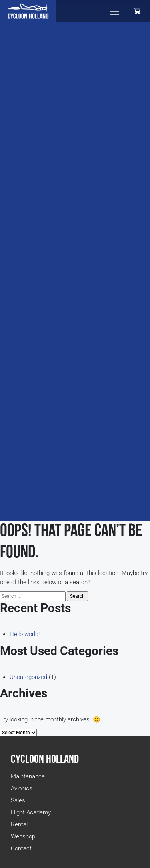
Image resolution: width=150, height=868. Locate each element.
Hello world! (25, 634)
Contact (21, 848)
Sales (18, 800)
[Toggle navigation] (114, 11)
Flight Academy (31, 812)
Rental (19, 824)
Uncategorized (28, 677)
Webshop (23, 836)
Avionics (22, 788)
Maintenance (28, 776)
